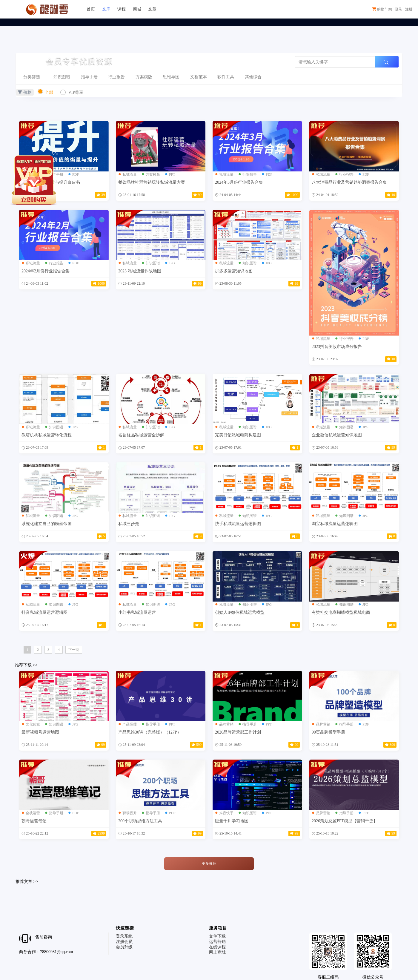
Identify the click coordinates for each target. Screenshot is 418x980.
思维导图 (171, 77)
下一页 (74, 650)
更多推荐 (209, 864)
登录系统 (124, 936)
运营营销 (217, 942)
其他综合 (253, 77)
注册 (409, 9)
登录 (399, 9)
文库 (106, 9)
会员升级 (124, 947)
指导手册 (89, 77)
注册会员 (124, 942)
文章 (152, 9)
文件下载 (217, 936)
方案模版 (144, 77)
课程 (122, 9)
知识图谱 (62, 77)
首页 (91, 9)
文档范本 (199, 77)
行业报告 (116, 77)
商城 (137, 9)
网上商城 (217, 952)
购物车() (382, 9)
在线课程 (217, 947)
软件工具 (226, 77)
